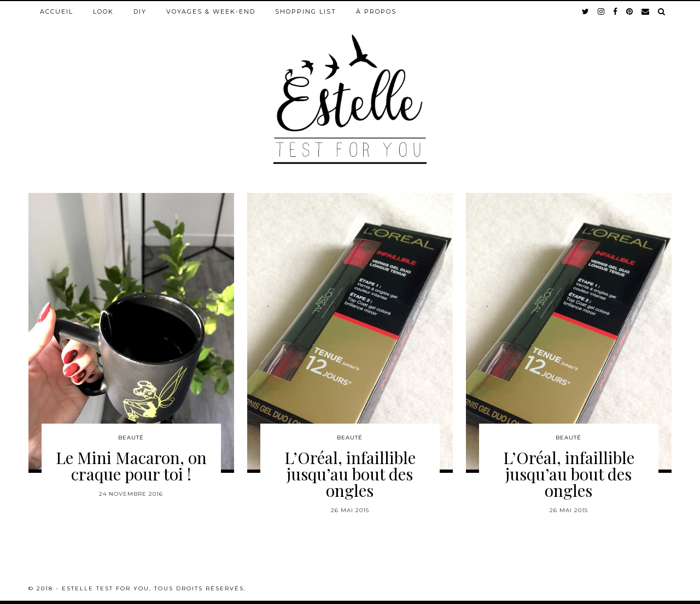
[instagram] (602, 11)
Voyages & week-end (211, 11)
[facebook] (616, 11)
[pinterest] (630, 11)
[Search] (662, 11)
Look (103, 11)
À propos (376, 11)
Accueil (57, 11)
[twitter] (586, 11)
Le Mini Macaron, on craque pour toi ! (131, 466)
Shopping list (306, 11)
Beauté (131, 438)
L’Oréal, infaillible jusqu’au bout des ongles (350, 474)
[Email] (646, 11)
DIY (140, 11)
